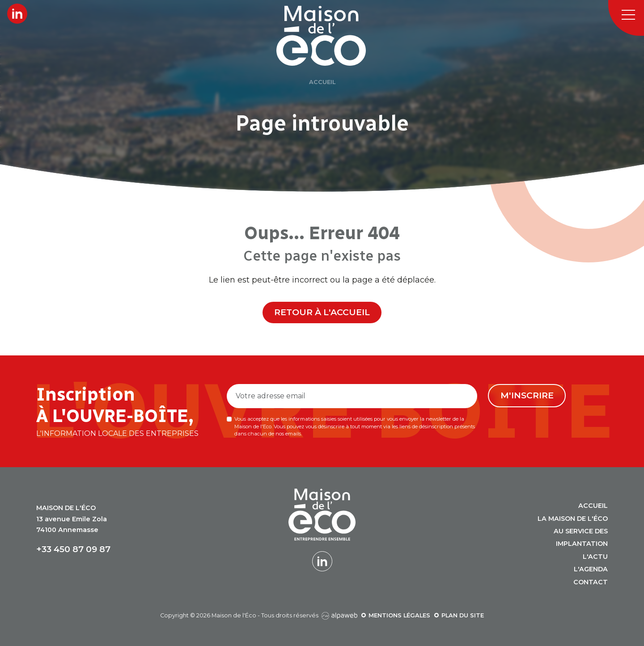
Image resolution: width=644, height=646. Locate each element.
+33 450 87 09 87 (73, 549)
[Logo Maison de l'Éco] (332, 36)
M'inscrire (527, 395)
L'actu (595, 557)
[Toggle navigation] (626, 18)
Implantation (582, 544)
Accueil (593, 506)
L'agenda (591, 569)
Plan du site (463, 615)
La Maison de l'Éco (573, 519)
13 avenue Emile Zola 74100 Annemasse (72, 519)
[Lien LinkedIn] (17, 14)
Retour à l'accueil (322, 312)
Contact (591, 582)
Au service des (581, 531)
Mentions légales (399, 615)
